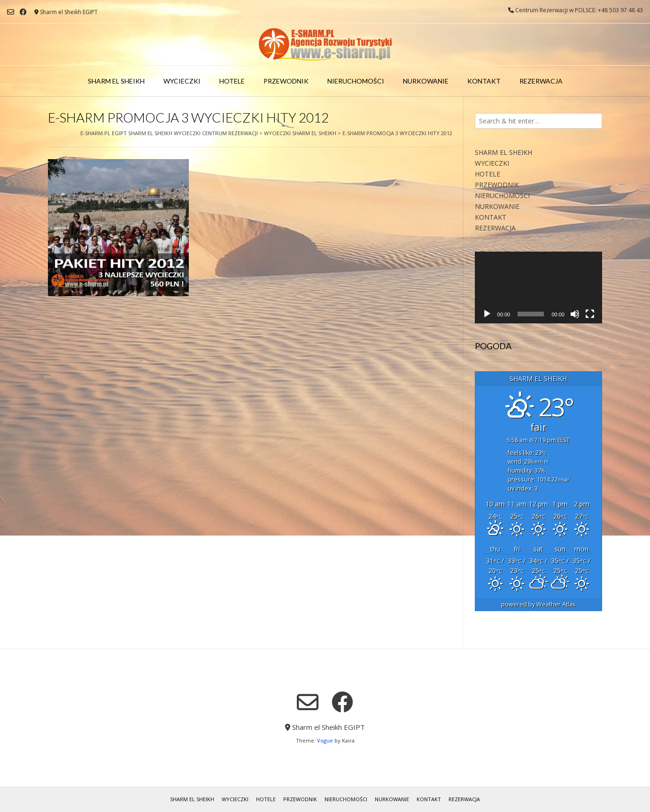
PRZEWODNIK (286, 81)
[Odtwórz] (487, 314)
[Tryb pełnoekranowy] (590, 314)
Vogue (325, 740)
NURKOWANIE (426, 81)
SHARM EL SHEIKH (116, 81)
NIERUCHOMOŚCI (356, 81)
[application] (538, 287)
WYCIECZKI (182, 81)
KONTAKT (484, 81)
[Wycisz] (575, 314)
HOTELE (232, 81)
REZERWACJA (541, 81)
